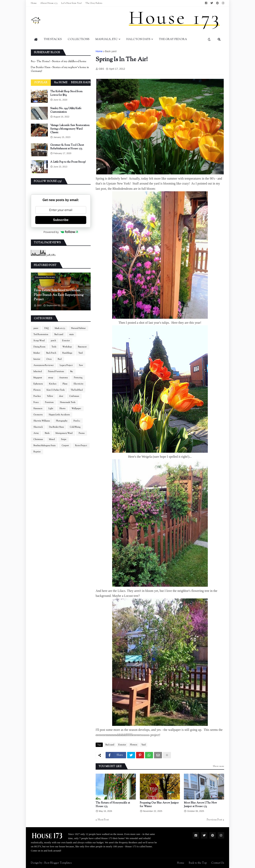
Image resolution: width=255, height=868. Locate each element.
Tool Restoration (41, 334)
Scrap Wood (39, 341)
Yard (143, 745)
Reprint (37, 452)
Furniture (49, 402)
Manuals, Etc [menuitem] (107, 39)
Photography (62, 421)
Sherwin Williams (42, 421)
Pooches (37, 396)
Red (60, 359)
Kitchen (53, 384)
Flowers (134, 745)
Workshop (67, 347)
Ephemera (38, 384)
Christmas (38, 439)
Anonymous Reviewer (44, 365)
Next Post (103, 820)
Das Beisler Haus (56, 427)
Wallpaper (76, 409)
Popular (41, 83)
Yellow (50, 396)
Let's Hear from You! (71, 3)
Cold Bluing (75, 427)
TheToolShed (77, 390)
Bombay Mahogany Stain (45, 446)
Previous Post (214, 820)
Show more (218, 766)
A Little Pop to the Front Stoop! (68, 162)
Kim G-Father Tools (56, 390)
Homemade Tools (68, 402)
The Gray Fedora (94, 3)
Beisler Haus (81, 83)
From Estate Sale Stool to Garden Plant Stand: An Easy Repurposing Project (59, 295)
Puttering (78, 378)
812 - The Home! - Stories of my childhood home (59, 62)
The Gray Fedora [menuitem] (173, 39)
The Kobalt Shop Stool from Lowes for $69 (66, 93)
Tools (54, 347)
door (61, 396)
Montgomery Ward (64, 433)
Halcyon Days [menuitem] (138, 39)
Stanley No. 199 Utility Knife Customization (66, 110)
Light (51, 409)
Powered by (61, 232)
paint (36, 328)
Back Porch (51, 353)
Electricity (78, 384)
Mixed (52, 439)
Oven (49, 359)
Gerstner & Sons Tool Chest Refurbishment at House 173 (67, 147)
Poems (82, 433)
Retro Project (81, 446)
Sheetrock (38, 427)
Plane (65, 384)
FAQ (47, 328)
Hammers (38, 409)
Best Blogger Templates (58, 863)
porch (53, 341)
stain (72, 334)
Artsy (36, 433)
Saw (81, 365)
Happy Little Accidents (59, 415)
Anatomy (63, 378)
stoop (51, 378)
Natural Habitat (78, 328)
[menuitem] (36, 39)
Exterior (122, 745)
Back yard (111, 51)
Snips (64, 439)
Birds (47, 433)
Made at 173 (60, 328)
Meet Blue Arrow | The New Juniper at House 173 (200, 805)
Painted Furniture (56, 371)
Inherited (38, 371)
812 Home (61, 83)
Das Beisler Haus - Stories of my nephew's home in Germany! (60, 69)
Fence (36, 402)
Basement (82, 347)
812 (72, 371)
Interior (37, 359)
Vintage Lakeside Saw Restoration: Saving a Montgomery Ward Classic (70, 129)
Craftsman (74, 396)
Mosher (37, 353)
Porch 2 (77, 421)
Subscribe (61, 220)
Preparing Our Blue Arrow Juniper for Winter (159, 805)
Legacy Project (66, 365)
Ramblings (67, 353)
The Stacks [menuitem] (53, 39)
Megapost (38, 378)
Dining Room (39, 347)
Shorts (62, 409)
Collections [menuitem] (79, 39)
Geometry (38, 415)
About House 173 (49, 3)
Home (34, 3)
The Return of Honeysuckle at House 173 (113, 805)
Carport (65, 446)
